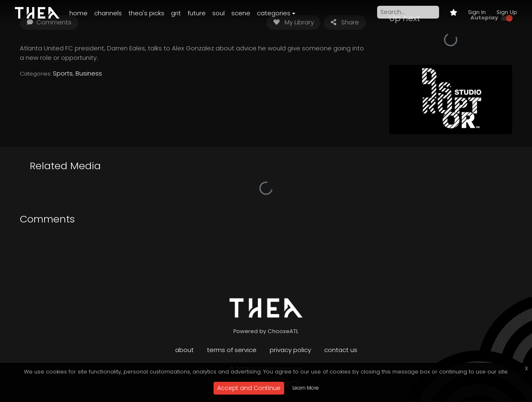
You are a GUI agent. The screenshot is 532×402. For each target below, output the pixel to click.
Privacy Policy (290, 350)
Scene (241, 13)
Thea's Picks (146, 13)
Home (78, 13)
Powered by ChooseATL (266, 331)
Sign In (477, 12)
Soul (218, 13)
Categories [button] (274, 13)
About (184, 350)
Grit (176, 13)
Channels (108, 13)
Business (89, 73)
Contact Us (341, 350)
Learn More (306, 388)
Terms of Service (232, 350)
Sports (63, 73)
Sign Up (507, 12)
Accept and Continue (249, 388)
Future (197, 13)
